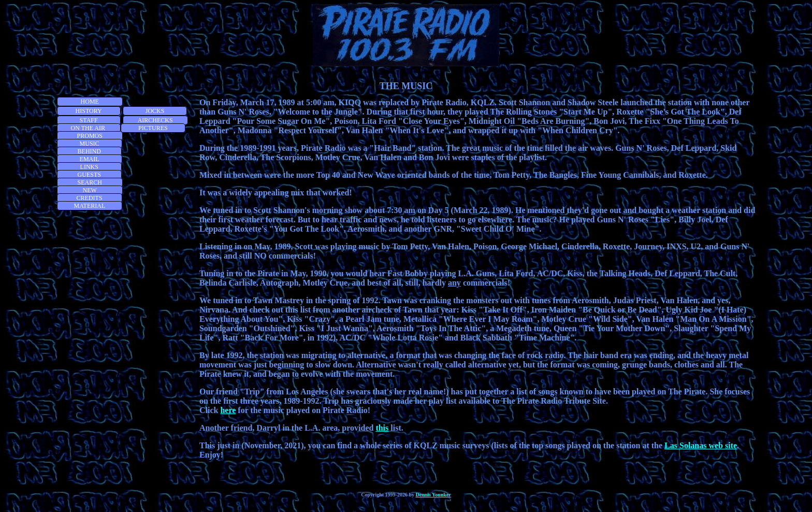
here (228, 410)
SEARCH (90, 182)
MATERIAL (90, 206)
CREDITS (90, 198)
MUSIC (90, 144)
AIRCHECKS (155, 120)
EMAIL (90, 159)
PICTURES (153, 128)
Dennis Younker (433, 495)
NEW (90, 190)
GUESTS (89, 175)
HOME (90, 102)
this (382, 428)
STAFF (89, 120)
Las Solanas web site (701, 445)
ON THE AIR (89, 128)
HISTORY (89, 111)
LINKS (89, 167)
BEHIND (89, 151)
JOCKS (155, 111)
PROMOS (90, 136)
